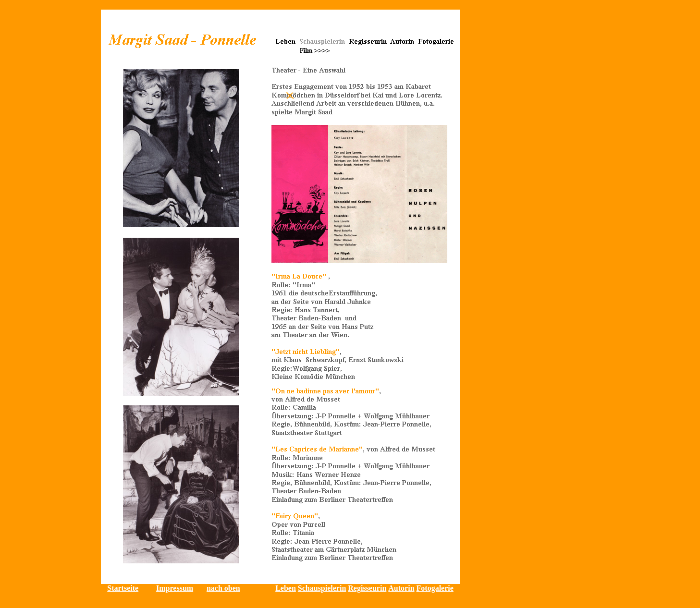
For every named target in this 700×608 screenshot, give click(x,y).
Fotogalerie (435, 588)
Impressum (175, 588)
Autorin (401, 588)
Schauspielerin (322, 588)
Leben (286, 588)
